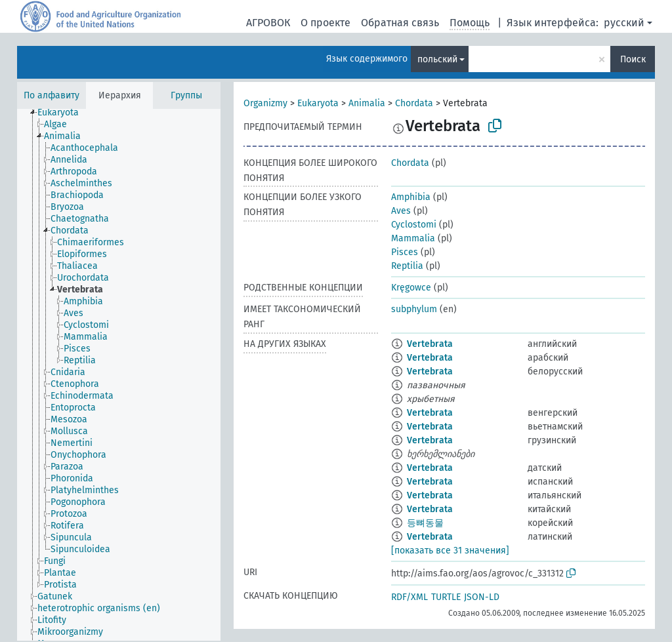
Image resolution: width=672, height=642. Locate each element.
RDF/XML (409, 597)
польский (437, 59)
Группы (186, 95)
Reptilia (407, 266)
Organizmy (265, 103)
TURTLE (446, 597)
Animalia (367, 103)
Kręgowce (411, 288)
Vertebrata (430, 344)
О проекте (325, 23)
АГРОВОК (268, 23)
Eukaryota (318, 103)
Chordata (414, 103)
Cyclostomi (414, 225)
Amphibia (411, 197)
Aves (401, 211)
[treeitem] (64, 113)
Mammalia (413, 238)
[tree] (119, 375)
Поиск (633, 59)
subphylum (414, 309)
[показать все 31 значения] (450, 551)
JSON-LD (482, 597)
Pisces (405, 252)
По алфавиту (52, 95)
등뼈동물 (425, 523)
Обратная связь (400, 23)
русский (624, 23)
